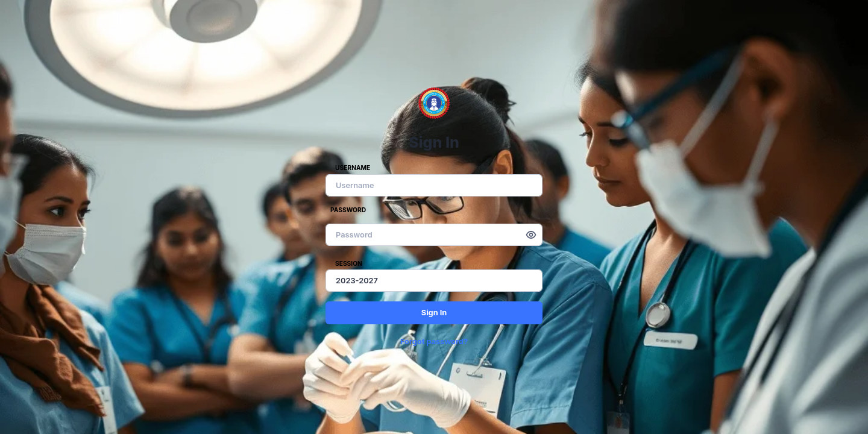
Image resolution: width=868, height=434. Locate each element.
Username (353, 168)
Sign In (434, 313)
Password (348, 210)
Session (349, 263)
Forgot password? (434, 341)
